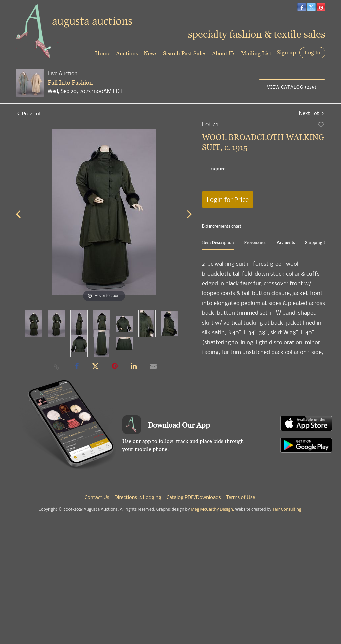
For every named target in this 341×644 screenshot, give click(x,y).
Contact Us (97, 498)
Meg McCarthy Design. (213, 510)
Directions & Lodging (138, 498)
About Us (224, 53)
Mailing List (256, 53)
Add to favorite (321, 125)
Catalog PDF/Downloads (194, 498)
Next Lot (311, 113)
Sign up (286, 52)
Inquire (217, 169)
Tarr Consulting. (287, 510)
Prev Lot (29, 113)
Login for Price (228, 200)
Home (103, 53)
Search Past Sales (185, 53)
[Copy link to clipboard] (57, 367)
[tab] (218, 245)
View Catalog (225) (292, 87)
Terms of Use (241, 498)
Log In (312, 52)
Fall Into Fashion (70, 82)
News (150, 53)
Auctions (127, 53)
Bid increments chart (222, 226)
